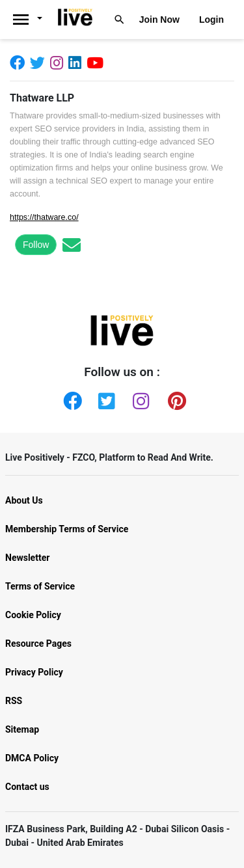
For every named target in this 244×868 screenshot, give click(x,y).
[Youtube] (98, 62)
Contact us (27, 787)
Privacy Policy (34, 672)
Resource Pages (38, 644)
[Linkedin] (77, 62)
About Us (24, 500)
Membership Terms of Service (67, 529)
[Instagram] (59, 62)
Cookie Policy (33, 615)
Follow (36, 245)
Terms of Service (40, 586)
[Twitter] (40, 62)
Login (211, 20)
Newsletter (27, 558)
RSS (14, 701)
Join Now (159, 20)
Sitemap (22, 729)
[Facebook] (20, 62)
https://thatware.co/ (44, 217)
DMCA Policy (32, 758)
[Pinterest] (174, 398)
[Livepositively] (32, 20)
